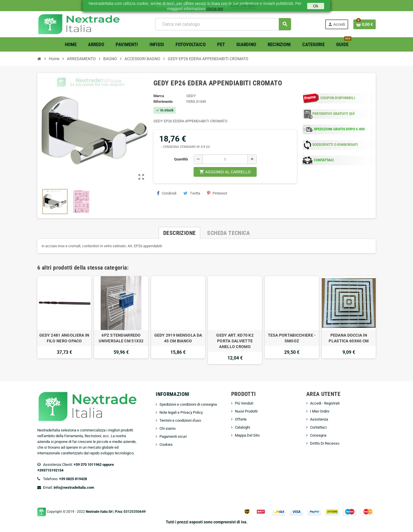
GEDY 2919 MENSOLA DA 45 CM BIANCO (178, 338)
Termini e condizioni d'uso (180, 420)
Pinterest (217, 193)
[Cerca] (223, 24)
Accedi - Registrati (325, 403)
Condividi (167, 193)
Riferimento (163, 102)
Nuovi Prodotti (246, 411)
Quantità (181, 159)
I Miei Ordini (320, 411)
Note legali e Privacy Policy (181, 412)
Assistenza (319, 419)
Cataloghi (242, 427)
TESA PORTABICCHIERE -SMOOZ (292, 338)
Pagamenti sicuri (173, 436)
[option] (64, 320)
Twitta (192, 193)
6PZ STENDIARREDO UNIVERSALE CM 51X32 (121, 338)
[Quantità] (225, 159)
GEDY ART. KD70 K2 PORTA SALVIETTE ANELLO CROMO (235, 341)
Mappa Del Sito (247, 435)
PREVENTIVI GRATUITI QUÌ (334, 114)
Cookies (166, 444)
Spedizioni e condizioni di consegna (188, 404)
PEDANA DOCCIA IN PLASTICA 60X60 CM (349, 338)
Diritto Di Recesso (325, 443)
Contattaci (318, 427)
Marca (159, 96)
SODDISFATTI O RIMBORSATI (335, 145)
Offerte (241, 419)
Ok (316, 6)
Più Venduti (244, 403)
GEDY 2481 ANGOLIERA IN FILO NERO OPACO (64, 338)
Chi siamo (167, 428)
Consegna (318, 435)
